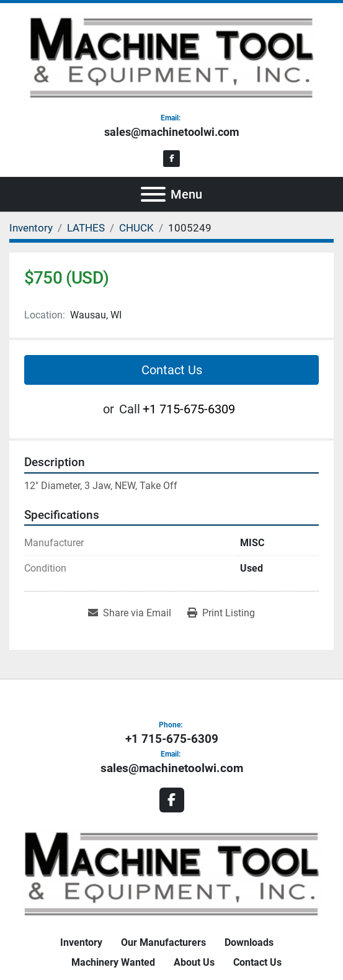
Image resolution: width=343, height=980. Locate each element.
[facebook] (171, 159)
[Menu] (153, 194)
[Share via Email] (130, 613)
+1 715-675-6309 (189, 409)
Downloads (249, 942)
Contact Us (172, 370)
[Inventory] (31, 228)
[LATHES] (86, 228)
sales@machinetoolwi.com (172, 132)
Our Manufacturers (163, 942)
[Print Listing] (221, 613)
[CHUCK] (136, 228)
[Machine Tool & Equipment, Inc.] (172, 873)
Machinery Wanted (113, 962)
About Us (194, 962)
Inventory (81, 942)
